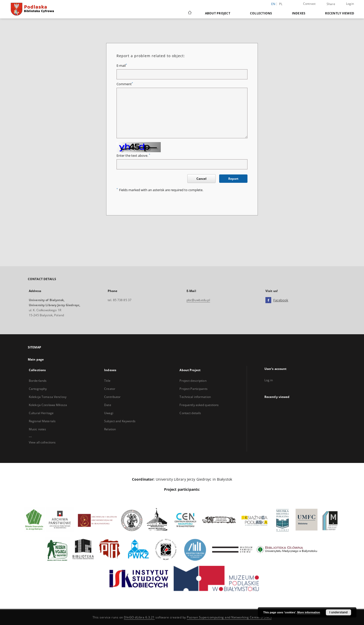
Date (108, 405)
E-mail (122, 66)
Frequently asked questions (199, 405)
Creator (110, 389)
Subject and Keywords (120, 421)
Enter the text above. (133, 156)
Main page (36, 359)
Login (350, 4)
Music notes (37, 429)
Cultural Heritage (41, 413)
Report (233, 179)
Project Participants (193, 389)
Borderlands (38, 381)
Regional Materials (42, 421)
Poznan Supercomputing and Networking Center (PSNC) (229, 617)
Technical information (195, 397)
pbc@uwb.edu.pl (198, 300)
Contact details (190, 413)
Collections (261, 13)
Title (107, 381)
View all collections (42, 442)
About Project (218, 13)
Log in (269, 380)
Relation (110, 429)
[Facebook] (268, 300)
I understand (338, 612)
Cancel (201, 179)
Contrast (309, 4)
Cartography (38, 389)
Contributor (112, 397)
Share (331, 4)
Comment (125, 84)
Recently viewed (340, 13)
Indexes (299, 13)
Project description (193, 381)
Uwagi (109, 413)
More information (309, 612)
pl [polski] (281, 4)
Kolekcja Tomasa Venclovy (48, 397)
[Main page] (189, 13)
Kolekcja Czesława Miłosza (48, 405)
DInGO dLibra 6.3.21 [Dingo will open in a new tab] (139, 617)
